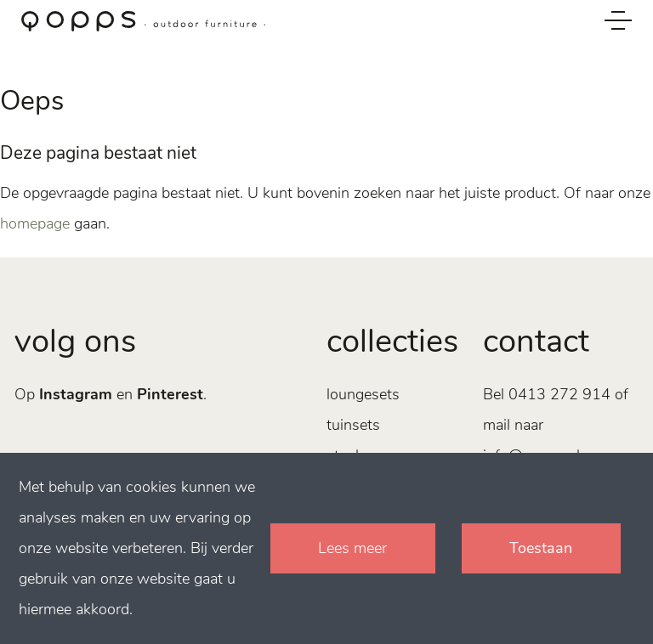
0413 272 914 (559, 394)
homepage (35, 223)
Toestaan (541, 548)
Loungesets (363, 394)
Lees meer (352, 548)
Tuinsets (353, 425)
